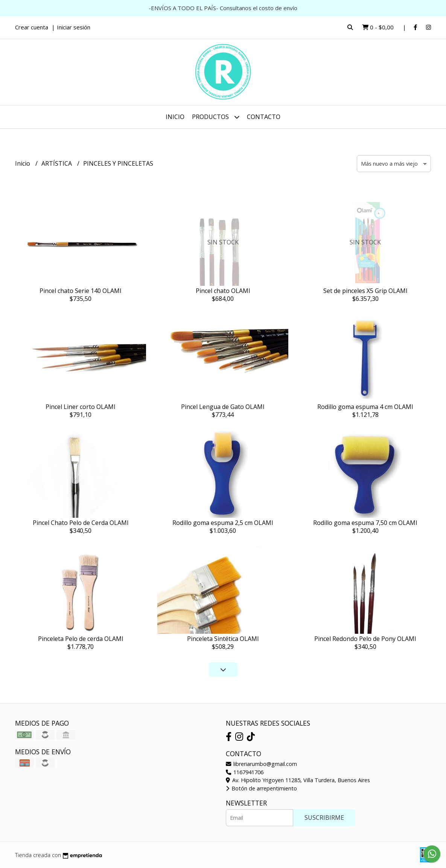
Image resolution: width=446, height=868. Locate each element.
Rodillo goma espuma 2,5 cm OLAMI (223, 523)
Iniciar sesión (74, 27)
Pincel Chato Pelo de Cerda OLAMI (81, 523)
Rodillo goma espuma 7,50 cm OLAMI (365, 523)
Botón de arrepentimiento (261, 788)
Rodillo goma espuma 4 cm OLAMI (365, 407)
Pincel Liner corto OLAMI (81, 407)
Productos (216, 117)
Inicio (175, 117)
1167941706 (245, 772)
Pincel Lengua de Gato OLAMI (223, 407)
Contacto (264, 117)
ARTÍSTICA (57, 163)
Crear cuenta (32, 27)
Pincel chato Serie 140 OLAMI (81, 291)
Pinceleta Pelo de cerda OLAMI (81, 639)
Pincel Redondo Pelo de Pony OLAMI (365, 639)
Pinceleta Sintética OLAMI (223, 639)
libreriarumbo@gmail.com (261, 764)
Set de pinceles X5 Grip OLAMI (365, 291)
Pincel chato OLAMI (223, 291)
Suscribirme (324, 818)
